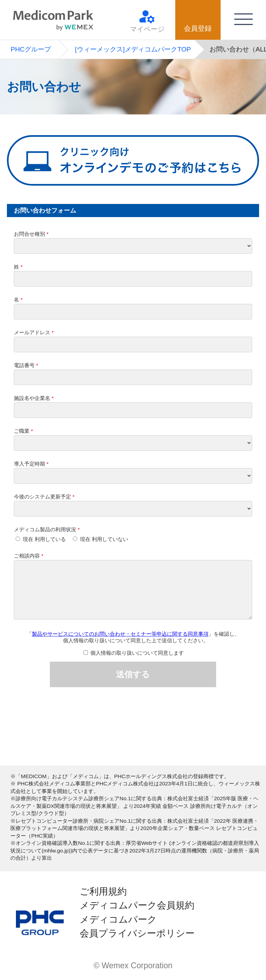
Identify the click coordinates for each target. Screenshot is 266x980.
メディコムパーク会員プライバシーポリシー (137, 926)
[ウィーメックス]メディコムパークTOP (133, 49)
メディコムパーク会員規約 (137, 905)
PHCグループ (31, 49)
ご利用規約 (103, 892)
